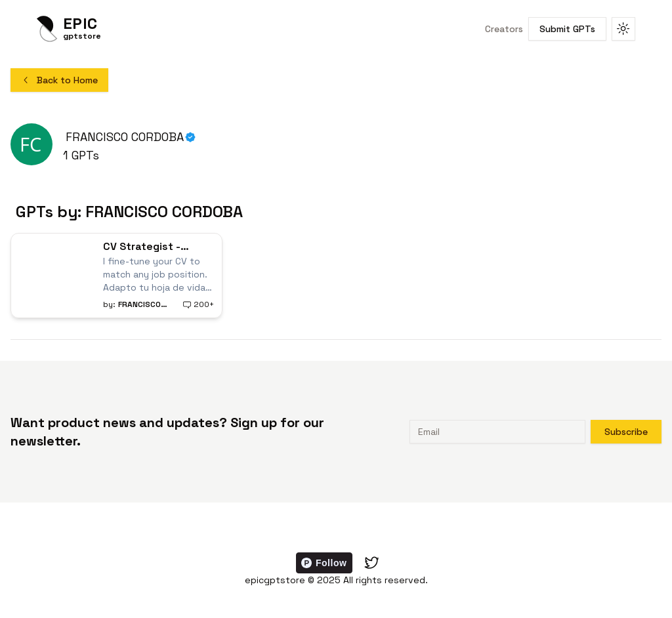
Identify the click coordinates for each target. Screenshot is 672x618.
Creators (504, 29)
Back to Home (59, 80)
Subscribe (626, 432)
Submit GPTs (567, 29)
